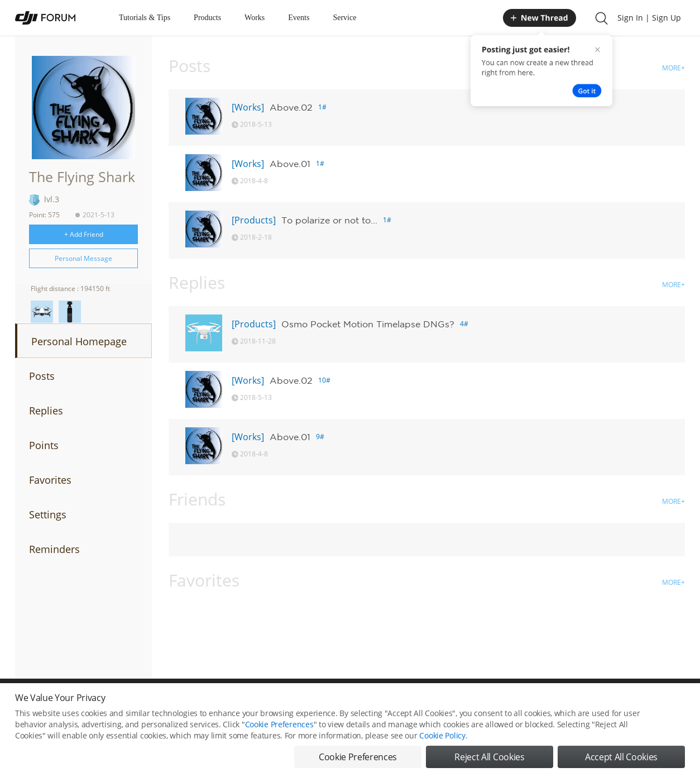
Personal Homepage (79, 341)
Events (299, 18)
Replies (46, 411)
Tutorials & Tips (145, 18)
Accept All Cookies (621, 757)
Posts (42, 376)
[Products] (254, 220)
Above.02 (291, 107)
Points (44, 445)
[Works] (248, 107)
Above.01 (290, 164)
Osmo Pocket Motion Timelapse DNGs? (368, 324)
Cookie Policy (442, 735)
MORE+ (673, 68)
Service (344, 18)
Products (207, 18)
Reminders (54, 549)
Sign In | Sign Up (649, 18)
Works (255, 18)
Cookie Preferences (279, 724)
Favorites (50, 480)
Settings (48, 514)
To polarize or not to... (329, 220)
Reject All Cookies (489, 757)
